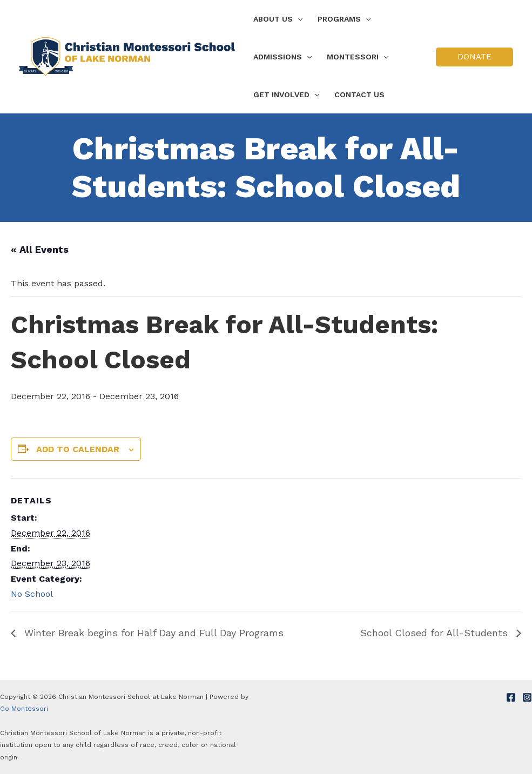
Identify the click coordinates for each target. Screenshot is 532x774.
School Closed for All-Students (436, 633)
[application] (298, 19)
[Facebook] (511, 697)
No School (32, 594)
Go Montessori (24, 709)
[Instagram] (527, 697)
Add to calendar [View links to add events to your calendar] (78, 449)
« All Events (40, 249)
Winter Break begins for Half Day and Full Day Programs (152, 633)
